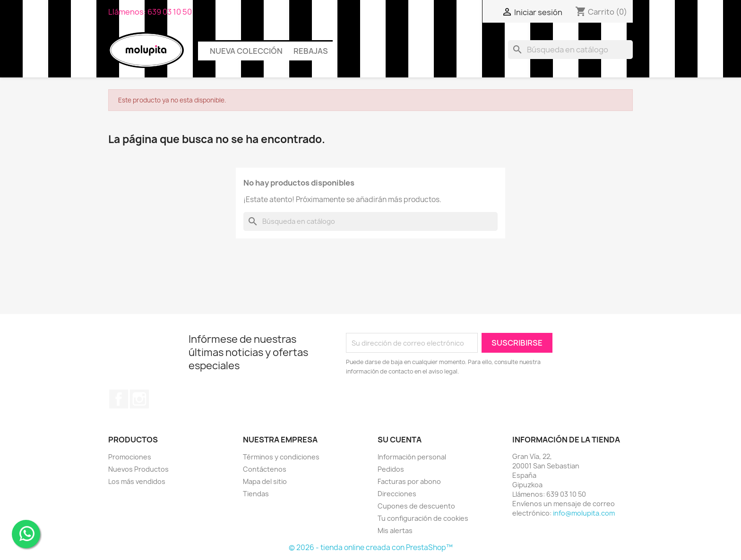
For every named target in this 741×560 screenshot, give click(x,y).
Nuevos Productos (138, 469)
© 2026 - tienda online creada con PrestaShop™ (371, 547)
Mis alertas (395, 530)
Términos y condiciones (281, 457)
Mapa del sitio (265, 481)
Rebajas (311, 51)
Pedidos (391, 469)
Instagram (139, 399)
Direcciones (397, 494)
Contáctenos (265, 469)
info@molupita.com (584, 513)
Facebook (119, 399)
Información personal (412, 457)
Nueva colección (246, 51)
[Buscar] (570, 50)
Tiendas (256, 494)
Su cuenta (400, 440)
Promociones (130, 457)
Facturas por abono (409, 481)
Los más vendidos (137, 481)
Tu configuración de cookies (423, 518)
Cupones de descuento (416, 506)
